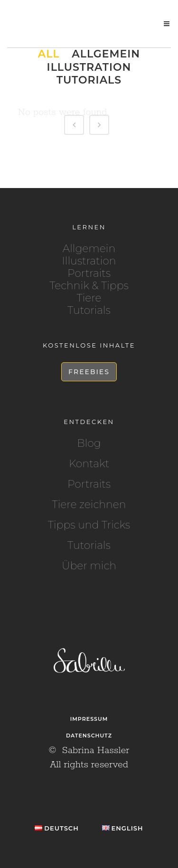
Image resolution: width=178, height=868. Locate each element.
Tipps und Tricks (89, 525)
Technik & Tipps (89, 286)
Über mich (89, 566)
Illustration (89, 261)
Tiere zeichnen (89, 505)
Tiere (89, 298)
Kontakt (89, 464)
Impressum (89, 719)
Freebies (89, 372)
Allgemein (89, 249)
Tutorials (89, 310)
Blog (89, 443)
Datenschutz (89, 736)
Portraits (89, 273)
